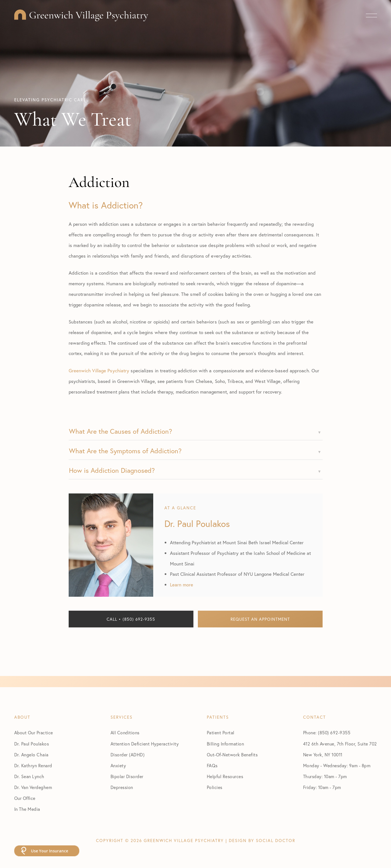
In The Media (27, 809)
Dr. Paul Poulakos (32, 744)
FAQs (212, 765)
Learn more (182, 585)
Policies (215, 787)
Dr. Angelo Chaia (31, 755)
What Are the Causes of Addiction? (121, 431)
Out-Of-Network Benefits (232, 755)
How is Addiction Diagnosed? (112, 470)
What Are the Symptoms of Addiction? (125, 451)
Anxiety (118, 765)
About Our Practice (34, 732)
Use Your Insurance (50, 851)
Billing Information (226, 744)
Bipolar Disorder (127, 776)
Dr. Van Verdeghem (33, 787)
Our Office (25, 798)
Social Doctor (276, 840)
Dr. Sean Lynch (29, 776)
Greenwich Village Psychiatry (99, 371)
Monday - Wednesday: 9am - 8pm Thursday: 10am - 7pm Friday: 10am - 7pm (337, 776)
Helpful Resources (225, 776)
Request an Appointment (260, 619)
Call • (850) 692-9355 (131, 619)
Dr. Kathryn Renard (33, 765)
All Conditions (125, 732)
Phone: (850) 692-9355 (327, 732)
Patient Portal (221, 732)
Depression (122, 787)
